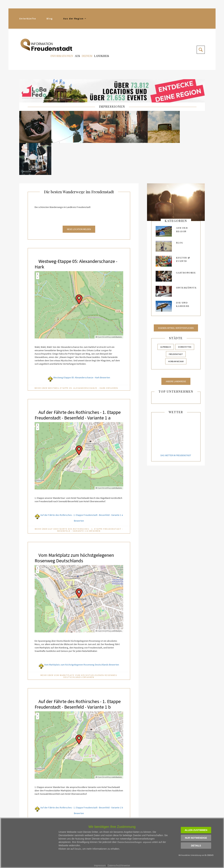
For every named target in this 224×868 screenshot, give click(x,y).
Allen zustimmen (196, 830)
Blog (50, 19)
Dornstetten (185, 314)
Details (196, 846)
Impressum (100, 865)
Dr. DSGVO (209, 855)
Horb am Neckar (176, 328)
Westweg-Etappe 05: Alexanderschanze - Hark (78, 231)
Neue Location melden (79, 196)
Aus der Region (75, 19)
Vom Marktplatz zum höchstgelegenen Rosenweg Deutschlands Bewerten (79, 637)
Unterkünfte (28, 19)
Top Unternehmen (176, 358)
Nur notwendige (196, 838)
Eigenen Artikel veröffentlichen (176, 295)
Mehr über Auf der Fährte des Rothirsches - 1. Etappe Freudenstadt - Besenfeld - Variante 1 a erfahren (79, 502)
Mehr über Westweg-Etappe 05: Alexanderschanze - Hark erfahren (76, 355)
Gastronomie (186, 239)
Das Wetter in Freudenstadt (176, 422)
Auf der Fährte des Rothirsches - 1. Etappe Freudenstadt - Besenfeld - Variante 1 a (72, 384)
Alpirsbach (166, 314)
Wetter (176, 379)
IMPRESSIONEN (112, 106)
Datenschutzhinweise (119, 865)
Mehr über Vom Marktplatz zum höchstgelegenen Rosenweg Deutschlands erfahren (79, 649)
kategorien (176, 188)
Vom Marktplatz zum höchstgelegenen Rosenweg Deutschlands (77, 530)
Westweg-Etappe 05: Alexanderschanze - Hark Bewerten (79, 344)
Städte (176, 305)
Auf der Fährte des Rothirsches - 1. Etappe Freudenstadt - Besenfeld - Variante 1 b (72, 679)
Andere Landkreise (176, 348)
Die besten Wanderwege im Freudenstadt (79, 158)
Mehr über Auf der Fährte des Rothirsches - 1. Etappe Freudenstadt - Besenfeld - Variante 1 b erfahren (79, 800)
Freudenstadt (176, 321)
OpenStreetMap (104, 304)
